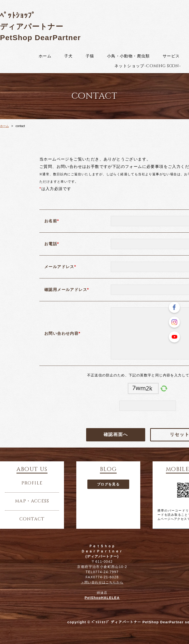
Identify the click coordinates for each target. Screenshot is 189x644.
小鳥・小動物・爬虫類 (128, 56)
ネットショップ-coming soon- (148, 66)
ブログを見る (108, 484)
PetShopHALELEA (102, 598)
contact (32, 519)
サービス (171, 56)
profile (32, 483)
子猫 (90, 56)
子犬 (69, 56)
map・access (32, 501)
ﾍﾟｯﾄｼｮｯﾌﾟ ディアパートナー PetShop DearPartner (40, 26)
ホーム (45, 56)
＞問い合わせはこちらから (102, 582)
